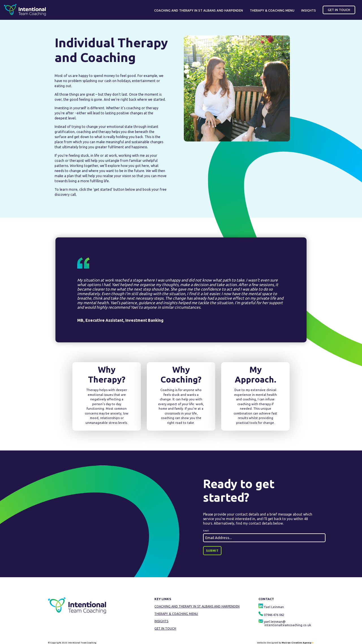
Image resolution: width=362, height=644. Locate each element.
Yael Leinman (271, 607)
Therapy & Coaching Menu (176, 614)
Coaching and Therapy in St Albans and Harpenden (197, 606)
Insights (161, 621)
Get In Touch (165, 628)
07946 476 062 (271, 615)
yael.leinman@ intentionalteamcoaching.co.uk (285, 623)
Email (206, 531)
